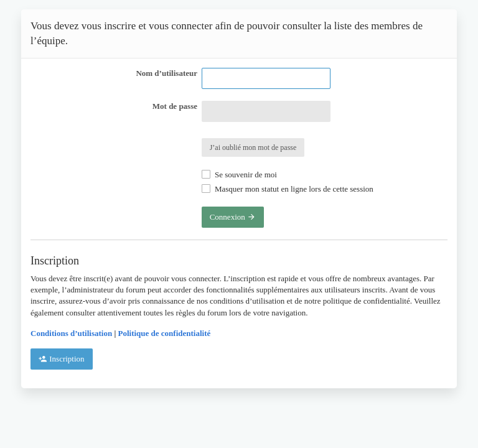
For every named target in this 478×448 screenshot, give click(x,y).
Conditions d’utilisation (71, 333)
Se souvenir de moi (239, 175)
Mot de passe (175, 106)
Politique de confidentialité (165, 333)
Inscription (62, 359)
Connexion (233, 217)
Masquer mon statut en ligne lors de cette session (288, 189)
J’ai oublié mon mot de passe (253, 147)
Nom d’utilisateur (166, 73)
